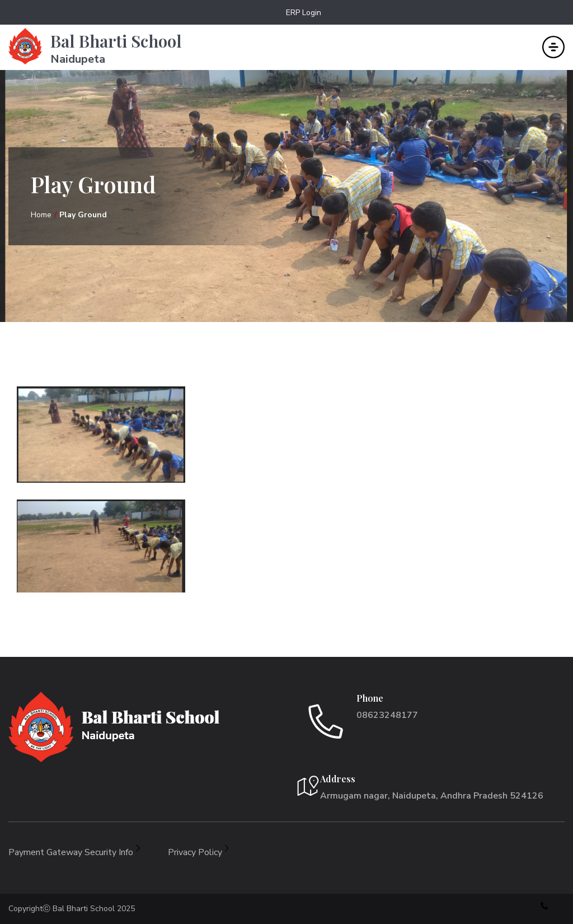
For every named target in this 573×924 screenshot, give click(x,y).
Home (41, 215)
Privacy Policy (198, 852)
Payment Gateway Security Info (74, 852)
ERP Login (304, 13)
